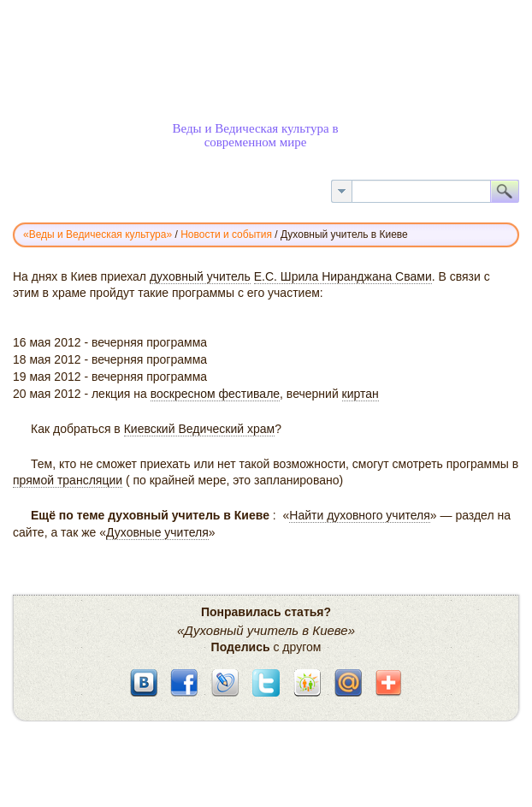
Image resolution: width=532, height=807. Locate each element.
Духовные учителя (157, 532)
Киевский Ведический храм (199, 429)
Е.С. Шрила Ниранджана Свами (343, 276)
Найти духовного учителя (360, 515)
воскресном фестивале (215, 394)
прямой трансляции (68, 480)
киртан (361, 394)
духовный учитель (200, 276)
